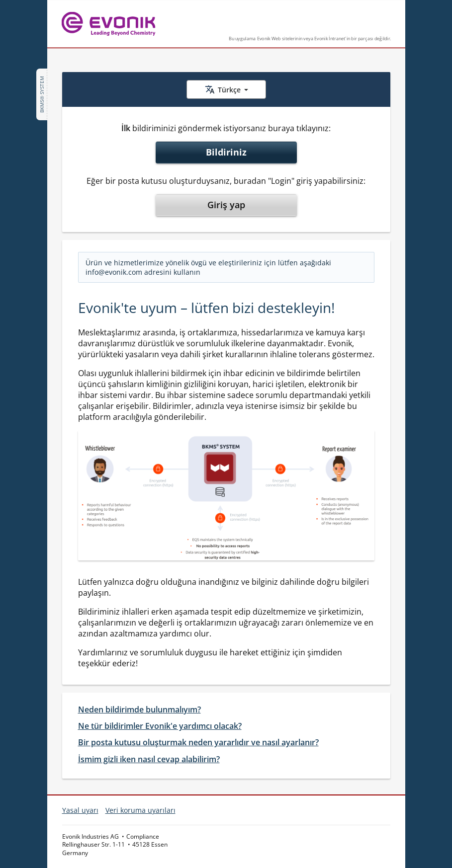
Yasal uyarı (80, 810)
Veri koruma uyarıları (140, 810)
